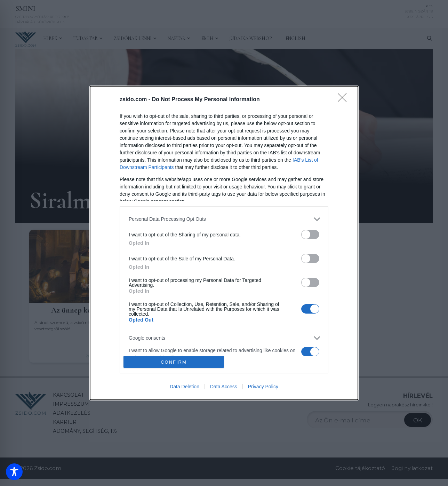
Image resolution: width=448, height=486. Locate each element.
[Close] (344, 100)
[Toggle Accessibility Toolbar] (14, 472)
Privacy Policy (263, 387)
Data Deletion (185, 387)
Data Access (224, 387)
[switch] (310, 234)
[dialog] (224, 243)
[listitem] (224, 219)
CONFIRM (174, 362)
